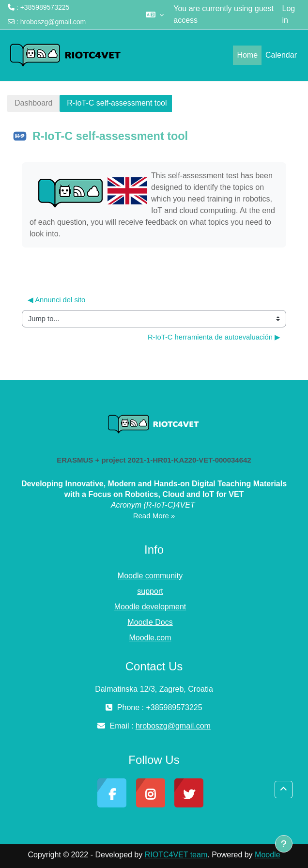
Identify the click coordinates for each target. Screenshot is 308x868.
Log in (289, 14)
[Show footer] (284, 844)
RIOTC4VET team (176, 855)
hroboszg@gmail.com (53, 22)
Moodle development (150, 607)
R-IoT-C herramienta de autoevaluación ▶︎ (214, 337)
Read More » (154, 516)
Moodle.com (150, 638)
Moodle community (150, 576)
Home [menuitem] (247, 55)
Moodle (267, 855)
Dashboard (33, 103)
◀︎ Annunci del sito (56, 300)
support (150, 591)
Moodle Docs (150, 622)
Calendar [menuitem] (281, 55)
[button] (155, 15)
